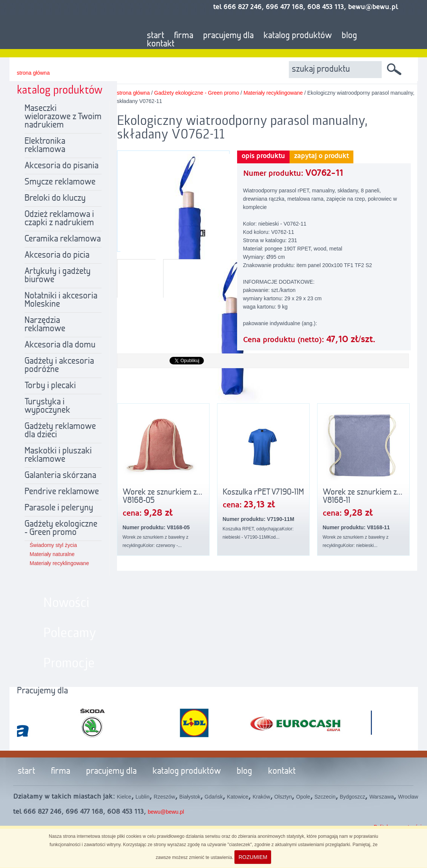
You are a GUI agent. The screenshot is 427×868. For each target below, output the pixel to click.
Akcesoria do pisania (62, 166)
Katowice (238, 797)
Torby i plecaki (50, 386)
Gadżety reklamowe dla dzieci (60, 431)
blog (349, 36)
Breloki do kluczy (55, 198)
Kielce (124, 797)
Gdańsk (214, 797)
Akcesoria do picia (57, 255)
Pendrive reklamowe (62, 492)
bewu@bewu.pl (166, 812)
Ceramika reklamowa (63, 239)
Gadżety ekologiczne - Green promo (61, 528)
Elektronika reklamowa (45, 146)
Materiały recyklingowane (59, 563)
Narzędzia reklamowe (45, 325)
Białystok (190, 797)
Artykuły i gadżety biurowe (58, 276)
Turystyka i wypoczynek (47, 406)
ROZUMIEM (253, 857)
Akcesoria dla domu (60, 345)
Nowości (66, 603)
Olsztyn (283, 797)
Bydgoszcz (353, 797)
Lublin (143, 797)
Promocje (69, 664)
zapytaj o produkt (321, 156)
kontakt (161, 44)
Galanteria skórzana (60, 476)
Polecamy (70, 633)
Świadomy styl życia (53, 545)
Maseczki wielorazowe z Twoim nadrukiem (63, 117)
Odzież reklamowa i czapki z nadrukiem (59, 219)
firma (184, 36)
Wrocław (408, 797)
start (156, 36)
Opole (303, 797)
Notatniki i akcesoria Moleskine (61, 300)
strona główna (33, 73)
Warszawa (382, 797)
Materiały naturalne (52, 554)
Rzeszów (164, 797)
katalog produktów (298, 36)
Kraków (261, 797)
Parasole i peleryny (59, 508)
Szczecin (325, 797)
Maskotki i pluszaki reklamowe (58, 455)
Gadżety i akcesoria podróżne (59, 366)
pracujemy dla (228, 36)
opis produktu (263, 156)
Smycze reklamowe (60, 182)
